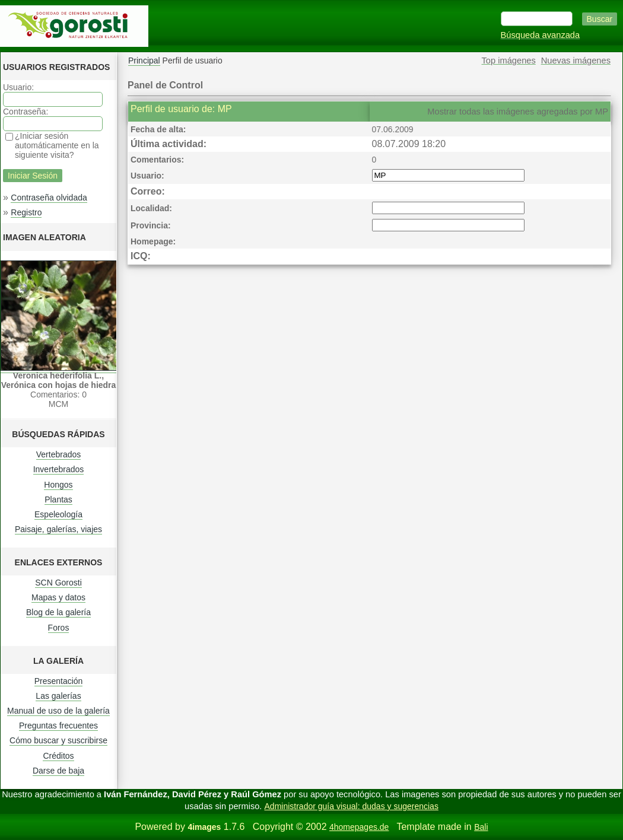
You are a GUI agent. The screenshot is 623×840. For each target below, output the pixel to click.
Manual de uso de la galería (58, 711)
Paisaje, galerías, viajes (58, 529)
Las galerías (58, 696)
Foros (59, 628)
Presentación (59, 681)
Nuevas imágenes (576, 61)
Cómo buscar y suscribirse (58, 740)
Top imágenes (509, 61)
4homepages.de (359, 827)
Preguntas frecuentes (58, 726)
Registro (26, 212)
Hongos (58, 485)
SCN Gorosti (58, 583)
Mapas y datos (58, 597)
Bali (481, 827)
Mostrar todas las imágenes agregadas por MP (518, 112)
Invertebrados (59, 469)
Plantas (58, 499)
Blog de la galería (58, 612)
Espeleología (58, 514)
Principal (144, 61)
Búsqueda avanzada (541, 35)
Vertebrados (59, 454)
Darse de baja (58, 771)
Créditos (58, 756)
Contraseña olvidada (49, 198)
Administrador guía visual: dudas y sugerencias (352, 806)
